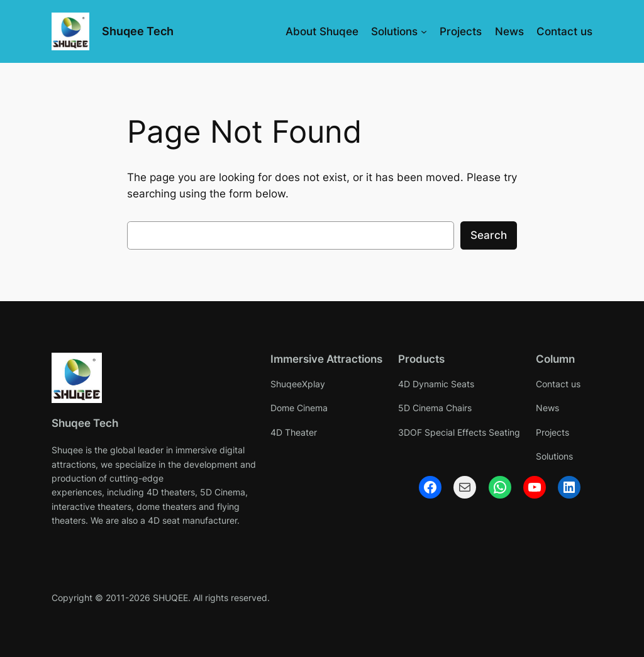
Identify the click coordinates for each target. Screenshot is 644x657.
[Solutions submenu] (424, 31)
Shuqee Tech (138, 31)
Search (489, 235)
